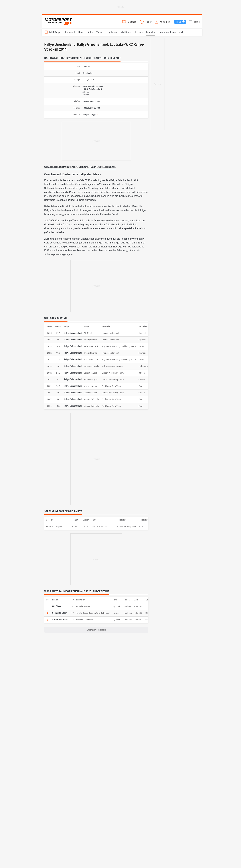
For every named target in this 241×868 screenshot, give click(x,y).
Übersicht (70, 34)
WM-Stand (126, 34)
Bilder (90, 34)
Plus (179, 23)
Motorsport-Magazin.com (60, 23)
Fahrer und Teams (167, 34)
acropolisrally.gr (89, 117)
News (81, 34)
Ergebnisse (112, 34)
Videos (100, 34)
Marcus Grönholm (99, 528)
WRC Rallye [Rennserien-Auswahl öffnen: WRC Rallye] (55, 34)
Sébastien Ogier (59, 615)
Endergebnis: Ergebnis (96, 632)
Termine (139, 34)
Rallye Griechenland (73, 335)
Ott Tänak (57, 608)
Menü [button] (197, 23)
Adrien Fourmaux (60, 621)
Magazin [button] (132, 23)
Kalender (151, 34)
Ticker (148, 23)
